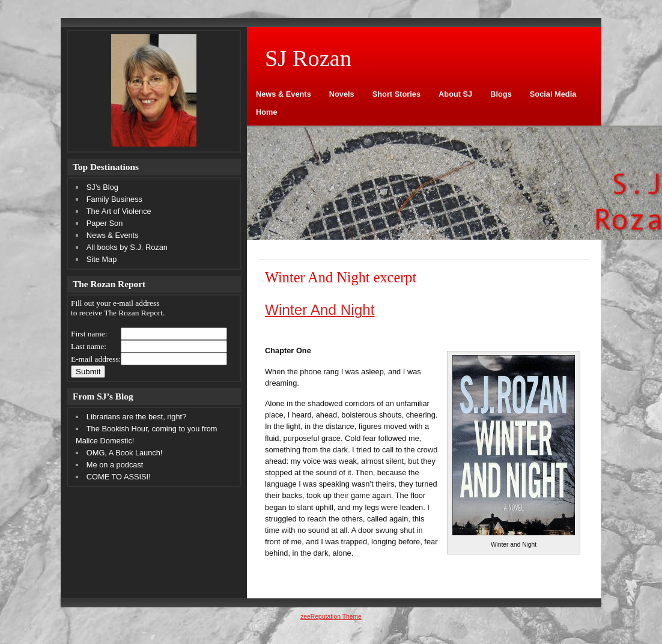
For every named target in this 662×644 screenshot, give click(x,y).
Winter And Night (320, 310)
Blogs (501, 94)
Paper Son (105, 223)
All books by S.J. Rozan (127, 247)
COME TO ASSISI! (119, 477)
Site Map (102, 259)
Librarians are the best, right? (136, 417)
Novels (342, 94)
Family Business (114, 199)
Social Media (553, 94)
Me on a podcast (115, 465)
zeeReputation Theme (331, 617)
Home (267, 112)
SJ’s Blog (102, 187)
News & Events (284, 94)
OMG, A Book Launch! (125, 453)
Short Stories (396, 94)
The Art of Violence (119, 211)
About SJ (455, 94)
